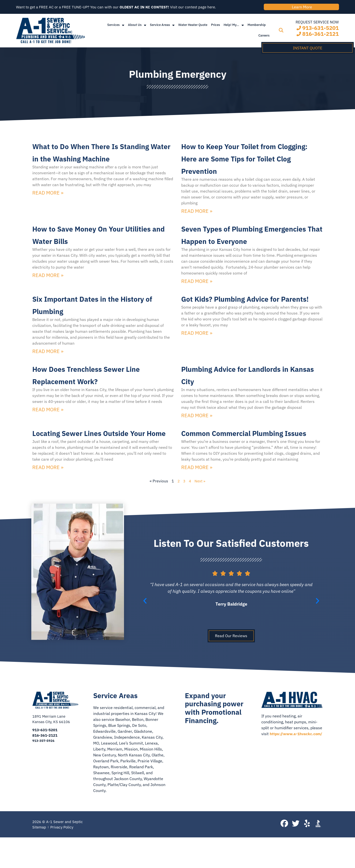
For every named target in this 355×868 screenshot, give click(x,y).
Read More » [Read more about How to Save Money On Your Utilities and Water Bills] (48, 279)
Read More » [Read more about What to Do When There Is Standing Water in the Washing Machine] (48, 208)
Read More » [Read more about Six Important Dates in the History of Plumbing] (48, 367)
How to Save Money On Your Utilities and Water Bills (97, 237)
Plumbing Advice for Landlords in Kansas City (252, 390)
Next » (200, 510)
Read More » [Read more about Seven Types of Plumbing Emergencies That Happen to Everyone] (197, 297)
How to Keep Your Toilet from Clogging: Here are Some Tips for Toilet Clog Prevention (248, 161)
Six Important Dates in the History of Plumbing (93, 320)
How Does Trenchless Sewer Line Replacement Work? (97, 390)
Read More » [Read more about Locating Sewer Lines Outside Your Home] (48, 496)
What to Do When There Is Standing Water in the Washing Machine (92, 161)
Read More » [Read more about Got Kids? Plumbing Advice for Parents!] (197, 361)
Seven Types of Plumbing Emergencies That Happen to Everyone (247, 243)
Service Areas (162, 28)
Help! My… (234, 28)
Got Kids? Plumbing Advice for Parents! (251, 320)
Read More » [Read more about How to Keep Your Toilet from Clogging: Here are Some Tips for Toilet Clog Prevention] (197, 214)
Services (116, 28)
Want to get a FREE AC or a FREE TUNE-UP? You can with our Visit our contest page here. (121, 8)
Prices (215, 28)
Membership (257, 28)
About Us (137, 28)
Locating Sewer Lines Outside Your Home (100, 455)
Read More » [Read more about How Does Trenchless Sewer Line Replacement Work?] (48, 426)
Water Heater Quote (193, 28)
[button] (281, 33)
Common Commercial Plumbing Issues (231, 455)
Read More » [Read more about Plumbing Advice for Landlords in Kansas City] (197, 432)
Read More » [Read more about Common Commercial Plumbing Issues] (197, 496)
